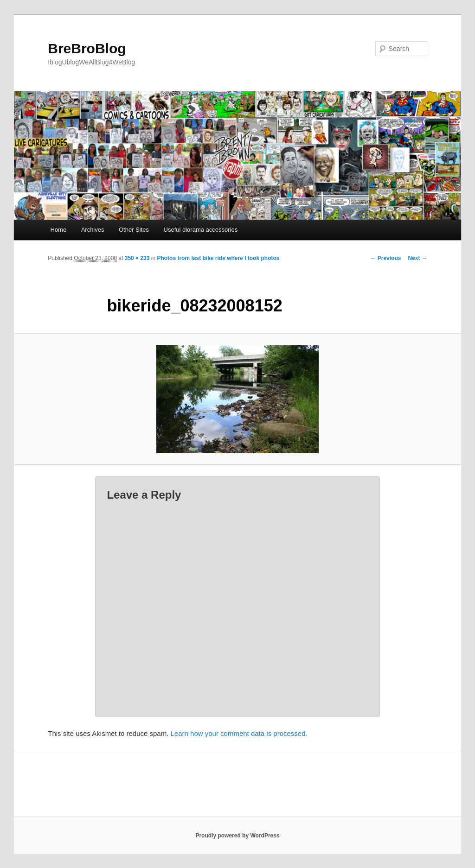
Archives (93, 230)
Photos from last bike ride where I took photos (218, 258)
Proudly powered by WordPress (237, 836)
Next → (417, 258)
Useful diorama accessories (201, 230)
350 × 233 (137, 258)
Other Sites (134, 230)
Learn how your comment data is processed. (239, 733)
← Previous (385, 258)
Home (58, 230)
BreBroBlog (87, 48)
